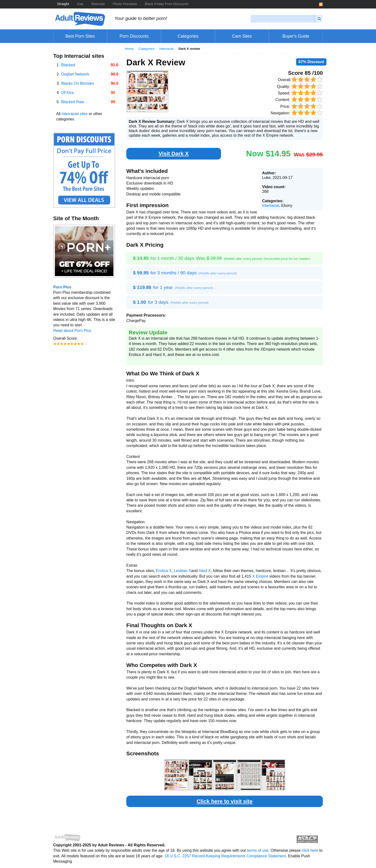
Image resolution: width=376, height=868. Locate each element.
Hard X (205, 571)
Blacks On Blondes (78, 83)
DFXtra (67, 93)
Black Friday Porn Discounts (167, 4)
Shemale (98, 4)
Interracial (166, 49)
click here (310, 850)
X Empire (260, 576)
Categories (146, 49)
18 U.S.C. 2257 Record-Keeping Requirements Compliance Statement (225, 856)
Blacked (68, 65)
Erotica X (164, 571)
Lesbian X (183, 571)
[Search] (283, 19)
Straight (63, 4)
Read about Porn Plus (72, 331)
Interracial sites (75, 114)
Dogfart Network (75, 74)
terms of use (258, 850)
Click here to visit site (224, 801)
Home (129, 49)
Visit (174, 154)
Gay (80, 4)
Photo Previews (125, 4)
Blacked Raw (73, 102)
